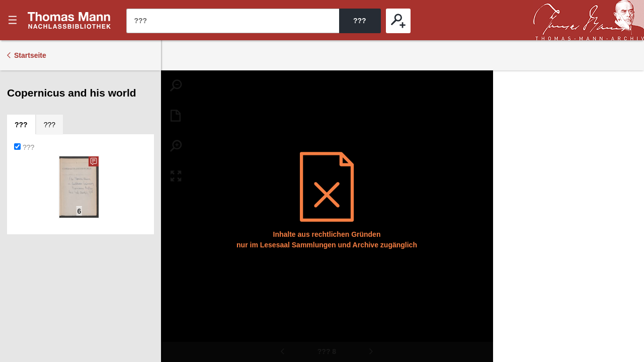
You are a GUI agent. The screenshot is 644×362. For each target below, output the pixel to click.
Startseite (30, 55)
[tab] (21, 125)
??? (69, 20)
